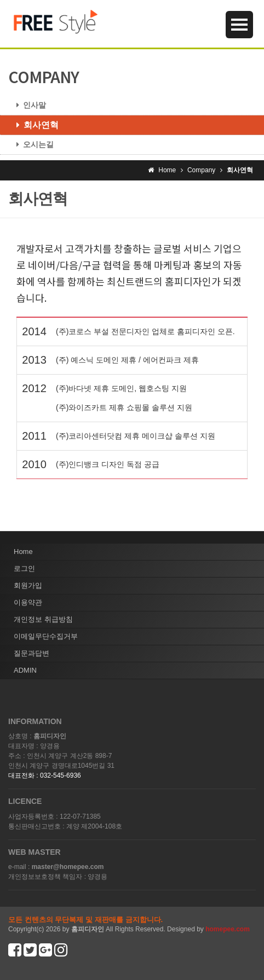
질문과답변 (31, 653)
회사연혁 (33, 125)
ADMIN (25, 670)
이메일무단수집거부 (46, 636)
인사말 (27, 105)
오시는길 (31, 144)
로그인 (24, 568)
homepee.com (228, 929)
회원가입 (28, 585)
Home (23, 552)
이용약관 (28, 602)
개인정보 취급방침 (43, 619)
